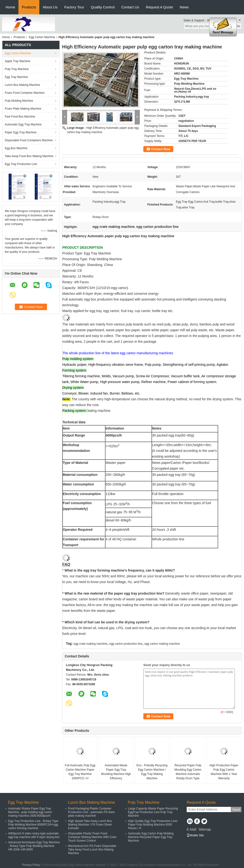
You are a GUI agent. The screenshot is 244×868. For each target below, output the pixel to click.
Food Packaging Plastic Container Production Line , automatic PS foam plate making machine (91, 812)
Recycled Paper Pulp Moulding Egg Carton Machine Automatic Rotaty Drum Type (188, 772)
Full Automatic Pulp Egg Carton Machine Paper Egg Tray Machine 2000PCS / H (80, 772)
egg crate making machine (90, 644)
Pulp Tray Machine (17, 69)
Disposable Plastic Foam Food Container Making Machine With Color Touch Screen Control (92, 837)
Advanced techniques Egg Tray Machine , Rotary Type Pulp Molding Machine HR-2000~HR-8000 (34, 846)
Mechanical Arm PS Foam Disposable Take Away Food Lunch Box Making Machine (92, 850)
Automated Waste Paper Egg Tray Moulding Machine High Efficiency (116, 772)
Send (236, 810)
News (184, 7)
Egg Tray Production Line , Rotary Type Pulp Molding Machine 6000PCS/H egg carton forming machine (33, 825)
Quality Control (103, 7)
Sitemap (205, 829)
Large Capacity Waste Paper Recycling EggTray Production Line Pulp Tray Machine (153, 812)
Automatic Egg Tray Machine (23, 124)
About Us (50, 7)
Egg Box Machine (16, 148)
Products (29, 7)
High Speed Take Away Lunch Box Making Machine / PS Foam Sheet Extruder (90, 825)
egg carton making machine (162, 644)
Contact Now (161, 149)
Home (10, 7)
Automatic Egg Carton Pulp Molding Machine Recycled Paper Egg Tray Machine (151, 837)
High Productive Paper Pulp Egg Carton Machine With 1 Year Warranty (224, 772)
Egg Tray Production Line (21, 164)
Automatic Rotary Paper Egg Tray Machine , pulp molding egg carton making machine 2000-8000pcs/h (30, 812)
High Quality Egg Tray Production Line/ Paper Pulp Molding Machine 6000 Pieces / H (153, 825)
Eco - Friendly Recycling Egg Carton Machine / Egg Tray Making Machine (152, 772)
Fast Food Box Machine (20, 117)
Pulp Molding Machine (19, 101)
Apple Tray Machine (17, 61)
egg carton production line (126, 644)
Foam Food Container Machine (25, 93)
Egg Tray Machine (16, 77)
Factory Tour (74, 7)
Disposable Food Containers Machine (29, 140)
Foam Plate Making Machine (23, 109)
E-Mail (192, 829)
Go (238, 26)
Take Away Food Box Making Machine (29, 156)
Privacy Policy (31, 865)
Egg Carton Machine (42, 37)
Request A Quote (159, 7)
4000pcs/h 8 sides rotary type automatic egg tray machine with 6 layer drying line (34, 835)
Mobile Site (195, 835)
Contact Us (130, 7)
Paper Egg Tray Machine (21, 132)
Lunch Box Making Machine (22, 85)
